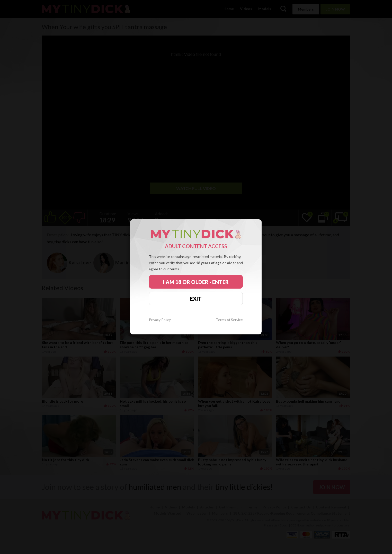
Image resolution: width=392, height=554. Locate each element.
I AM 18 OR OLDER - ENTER (196, 282)
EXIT (196, 299)
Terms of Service (229, 320)
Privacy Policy (160, 320)
